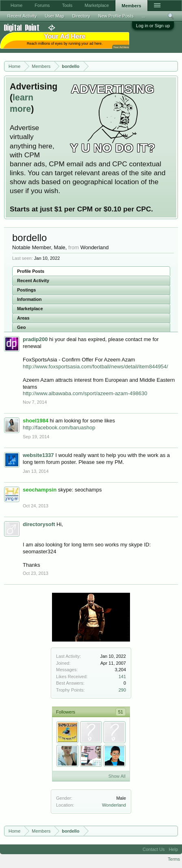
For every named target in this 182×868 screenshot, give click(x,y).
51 (121, 712)
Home (16, 5)
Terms (174, 859)
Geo (21, 327)
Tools (67, 5)
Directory (81, 16)
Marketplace (30, 309)
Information (29, 299)
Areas (23, 318)
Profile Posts (31, 271)
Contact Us (154, 849)
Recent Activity (33, 281)
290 (122, 690)
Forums (42, 5)
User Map (54, 16)
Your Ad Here (121, 47)
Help (173, 849)
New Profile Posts (116, 16)
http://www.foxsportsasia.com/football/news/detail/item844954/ (95, 367)
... (144, 16)
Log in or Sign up (153, 26)
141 (122, 677)
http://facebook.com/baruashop (59, 427)
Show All (117, 776)
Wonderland (114, 805)
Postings (26, 290)
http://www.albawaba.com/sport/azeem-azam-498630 (85, 393)
